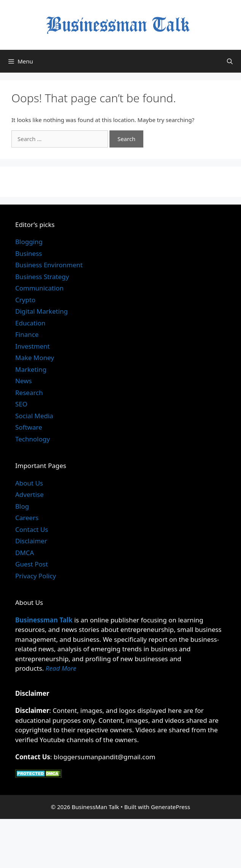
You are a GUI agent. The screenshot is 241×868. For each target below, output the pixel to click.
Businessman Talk (44, 620)
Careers (27, 518)
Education (30, 323)
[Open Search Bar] (230, 61)
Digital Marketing (41, 311)
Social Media (34, 416)
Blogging (29, 242)
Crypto (25, 300)
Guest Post (32, 564)
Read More (61, 668)
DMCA (25, 553)
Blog (22, 506)
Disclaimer (31, 541)
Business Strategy (42, 277)
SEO (21, 404)
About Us (29, 483)
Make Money (35, 358)
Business (29, 253)
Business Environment (49, 265)
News (24, 381)
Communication (39, 288)
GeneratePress (170, 807)
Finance (27, 334)
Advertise (29, 494)
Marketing (31, 369)
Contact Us (32, 529)
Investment (33, 346)
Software (29, 427)
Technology (33, 439)
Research (29, 393)
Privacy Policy (36, 576)
